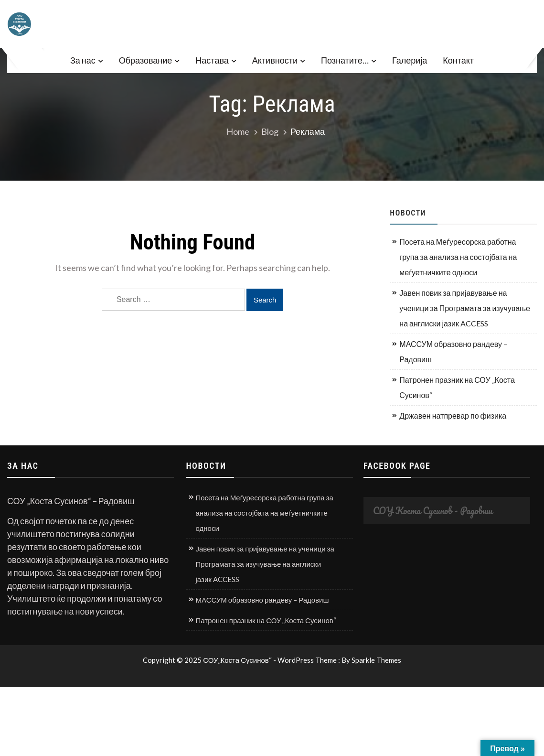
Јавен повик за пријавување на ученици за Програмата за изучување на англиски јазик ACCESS (465, 308)
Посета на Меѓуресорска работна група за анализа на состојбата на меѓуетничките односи (458, 257)
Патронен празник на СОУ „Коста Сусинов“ (457, 387)
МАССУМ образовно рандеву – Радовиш (453, 351)
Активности (275, 60)
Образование (146, 60)
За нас (83, 60)
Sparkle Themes (376, 660)
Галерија (410, 60)
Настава (212, 60)
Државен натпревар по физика (453, 416)
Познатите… (345, 60)
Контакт (458, 60)
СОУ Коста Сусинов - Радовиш (433, 511)
